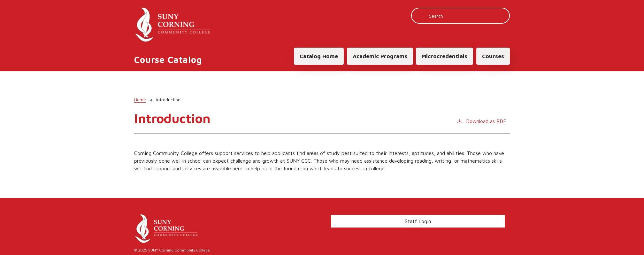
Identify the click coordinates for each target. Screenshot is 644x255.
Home (140, 100)
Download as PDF (481, 121)
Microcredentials (445, 56)
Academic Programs (380, 56)
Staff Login (418, 221)
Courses (493, 56)
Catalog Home (319, 56)
